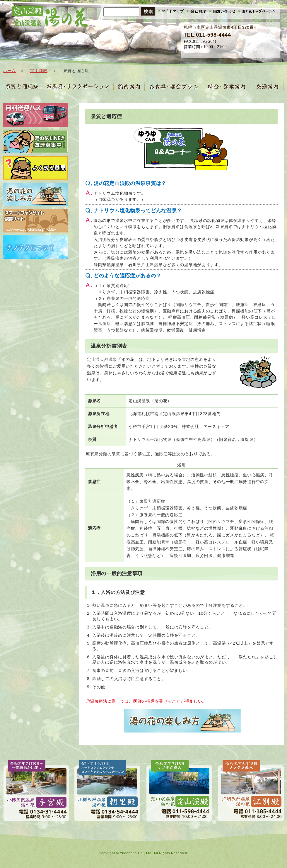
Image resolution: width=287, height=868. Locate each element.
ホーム (9, 71)
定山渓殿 (39, 71)
